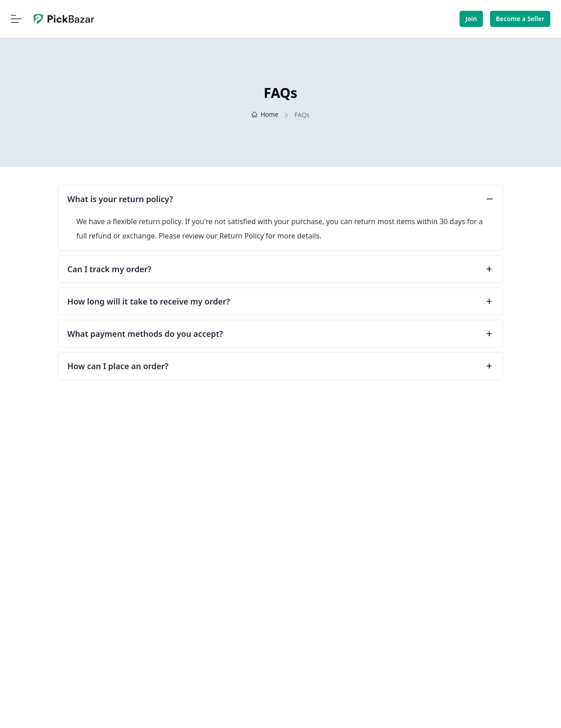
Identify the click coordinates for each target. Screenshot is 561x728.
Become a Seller (520, 19)
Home (265, 114)
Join (471, 19)
